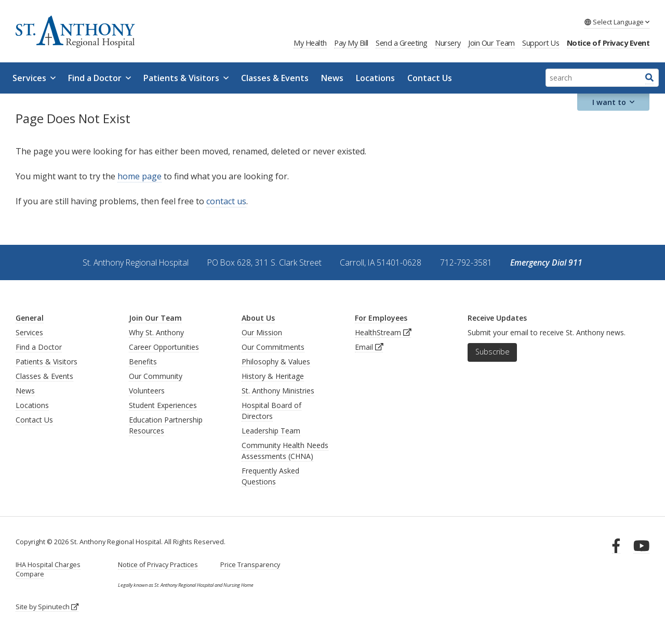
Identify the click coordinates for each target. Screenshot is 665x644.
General (30, 318)
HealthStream (383, 332)
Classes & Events (275, 78)
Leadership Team (271, 431)
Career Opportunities (164, 347)
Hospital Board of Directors (271, 411)
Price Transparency (250, 565)
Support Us (541, 43)
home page (139, 176)
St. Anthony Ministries (278, 391)
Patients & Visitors (186, 78)
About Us (258, 318)
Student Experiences (163, 405)
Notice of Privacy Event (608, 43)
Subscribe (493, 352)
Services (34, 78)
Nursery (448, 43)
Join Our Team (491, 43)
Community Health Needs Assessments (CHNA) (285, 451)
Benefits (143, 362)
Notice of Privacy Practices (158, 565)
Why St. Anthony (156, 332)
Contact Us (430, 78)
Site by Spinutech (47, 607)
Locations (375, 78)
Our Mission (262, 332)
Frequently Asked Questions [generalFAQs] (270, 476)
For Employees (381, 318)
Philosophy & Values (276, 362)
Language (617, 22)
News (332, 78)
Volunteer (145, 391)
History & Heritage (273, 376)
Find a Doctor (99, 78)
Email (369, 347)
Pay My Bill (351, 43)
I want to (614, 102)
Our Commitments (273, 347)
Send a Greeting (402, 43)
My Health (310, 43)
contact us (226, 201)
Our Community (156, 376)
